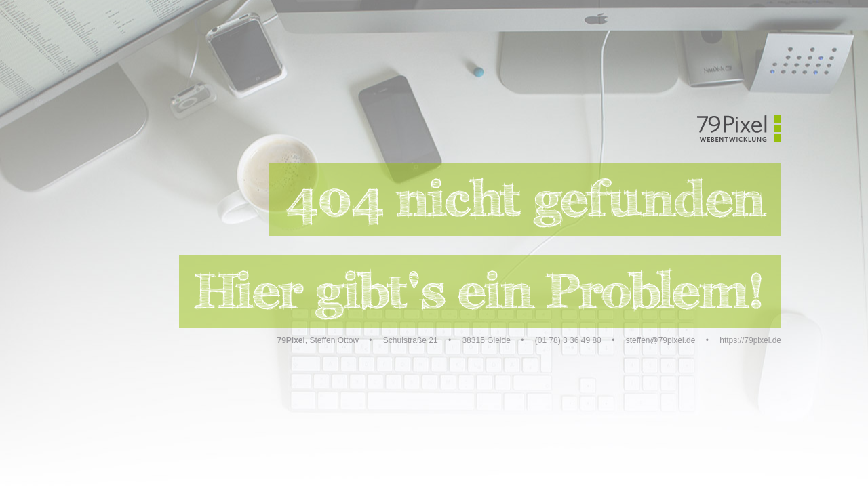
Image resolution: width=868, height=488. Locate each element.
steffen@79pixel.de (661, 340)
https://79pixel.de (750, 340)
